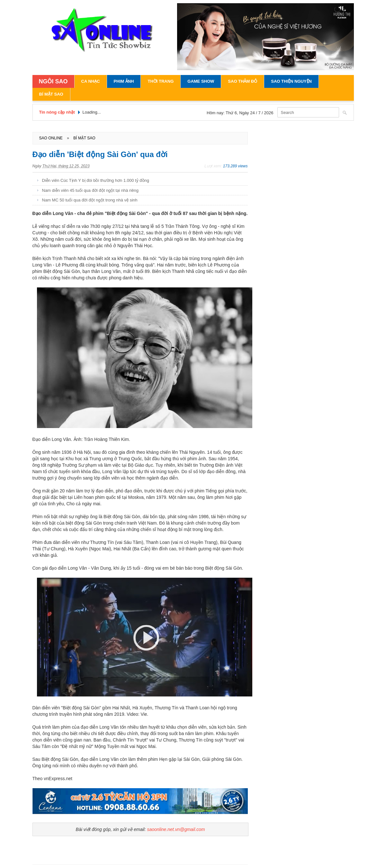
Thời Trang (161, 81)
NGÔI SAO (53, 81)
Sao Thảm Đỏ (242, 81)
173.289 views (235, 166)
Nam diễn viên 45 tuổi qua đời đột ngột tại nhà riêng (90, 190)
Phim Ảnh (124, 81)
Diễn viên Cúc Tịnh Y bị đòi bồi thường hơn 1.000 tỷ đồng (96, 180)
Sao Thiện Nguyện (291, 81)
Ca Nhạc (91, 81)
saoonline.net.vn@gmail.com (176, 829)
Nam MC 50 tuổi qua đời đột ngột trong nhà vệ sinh (90, 200)
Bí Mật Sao (51, 94)
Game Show (201, 81)
